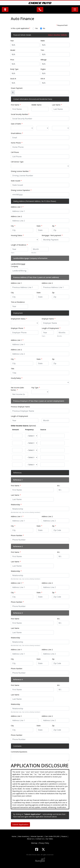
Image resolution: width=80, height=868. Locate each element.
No (44, 28)
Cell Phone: (15, 152)
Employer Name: (49, 319)
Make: (43, 41)
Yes (37, 28)
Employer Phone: (18, 328)
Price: (12, 60)
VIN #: (43, 79)
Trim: (42, 50)
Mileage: (44, 60)
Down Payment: (17, 88)
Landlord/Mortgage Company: (18, 265)
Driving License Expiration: (21, 190)
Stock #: (13, 79)
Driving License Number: (21, 171)
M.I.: (59, 486)
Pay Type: (36, 388)
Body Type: (14, 69)
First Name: (16, 105)
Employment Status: (19, 319)
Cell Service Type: (17, 162)
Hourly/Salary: (17, 378)
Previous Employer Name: (20, 407)
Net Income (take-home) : (18, 389)
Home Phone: (17, 143)
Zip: (54, 226)
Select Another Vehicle (57, 35)
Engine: (43, 69)
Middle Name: (37, 105)
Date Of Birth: (17, 124)
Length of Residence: (19, 245)
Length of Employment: (51, 328)
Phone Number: (17, 535)
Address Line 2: (16, 216)
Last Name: (57, 105)
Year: (12, 41)
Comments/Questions (19, 752)
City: (13, 226)
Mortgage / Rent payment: (52, 235)
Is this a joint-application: (21, 28)
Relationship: (16, 505)
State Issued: (16, 181)
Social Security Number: (20, 114)
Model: (13, 50)
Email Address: (17, 133)
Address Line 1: (17, 207)
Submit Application (20, 824)
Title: (13, 369)
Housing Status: (17, 235)
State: (39, 226)
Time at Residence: (18, 302)
